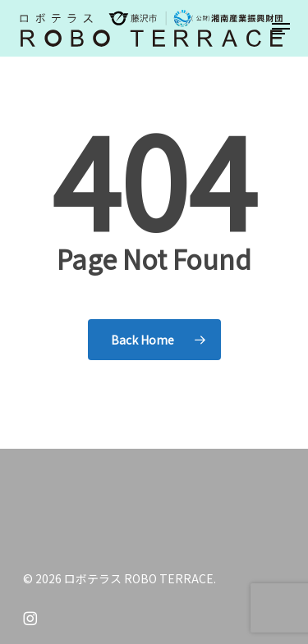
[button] (281, 29)
